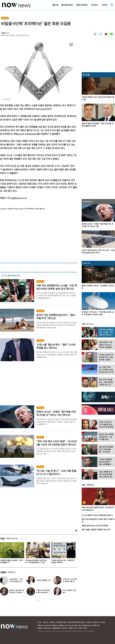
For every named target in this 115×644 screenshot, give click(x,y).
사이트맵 (102, 622)
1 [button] (37, 600)
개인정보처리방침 (61, 622)
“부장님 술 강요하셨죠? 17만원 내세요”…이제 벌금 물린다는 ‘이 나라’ (62, 561)
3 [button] (40, 600)
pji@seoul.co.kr (19, 198)
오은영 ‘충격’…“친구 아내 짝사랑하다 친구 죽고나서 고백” (16, 581)
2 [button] (39, 600)
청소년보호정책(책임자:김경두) (76, 622)
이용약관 (52, 622)
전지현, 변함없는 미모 (44, 580)
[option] (37, 554)
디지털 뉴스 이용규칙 (92, 622)
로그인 (39, 622)
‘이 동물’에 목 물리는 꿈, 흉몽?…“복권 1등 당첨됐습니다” (37, 561)
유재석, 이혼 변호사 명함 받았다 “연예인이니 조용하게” (17, 592)
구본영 (3, 33)
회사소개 (46, 622)
